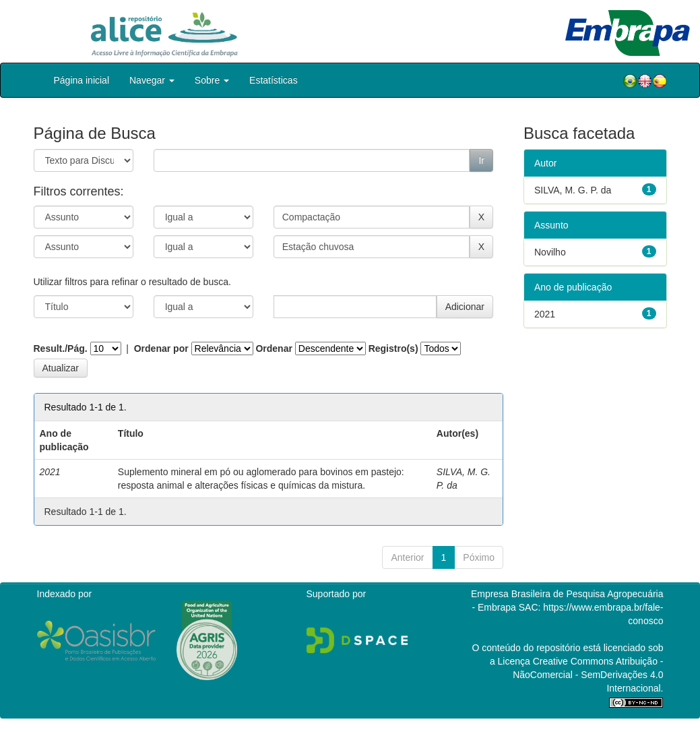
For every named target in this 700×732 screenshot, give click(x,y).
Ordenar (274, 348)
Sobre (212, 80)
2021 (545, 314)
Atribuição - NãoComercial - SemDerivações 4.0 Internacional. (588, 675)
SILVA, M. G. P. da (573, 190)
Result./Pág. (61, 348)
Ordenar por (161, 348)
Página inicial (82, 80)
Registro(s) (393, 348)
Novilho (550, 252)
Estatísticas (274, 80)
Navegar (152, 80)
